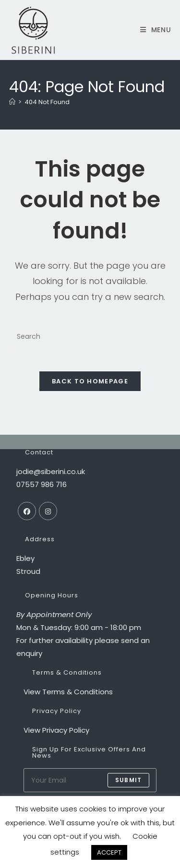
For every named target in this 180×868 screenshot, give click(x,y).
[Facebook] (27, 511)
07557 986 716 (42, 484)
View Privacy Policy (56, 730)
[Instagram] (48, 511)
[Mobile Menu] (152, 30)
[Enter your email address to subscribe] (90, 780)
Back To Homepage (90, 381)
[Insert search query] (90, 337)
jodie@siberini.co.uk (51, 471)
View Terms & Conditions (68, 692)
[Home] (12, 102)
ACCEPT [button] (109, 852)
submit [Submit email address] (128, 780)
